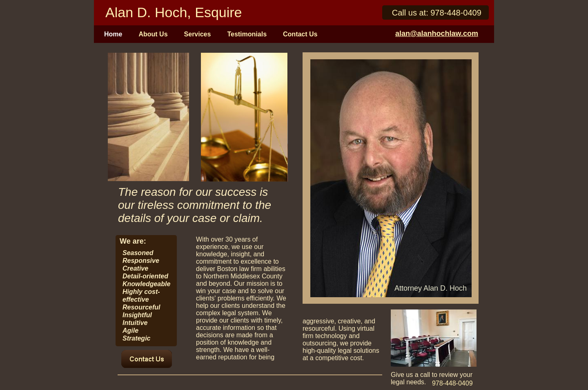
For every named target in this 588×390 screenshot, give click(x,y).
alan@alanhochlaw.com (437, 34)
